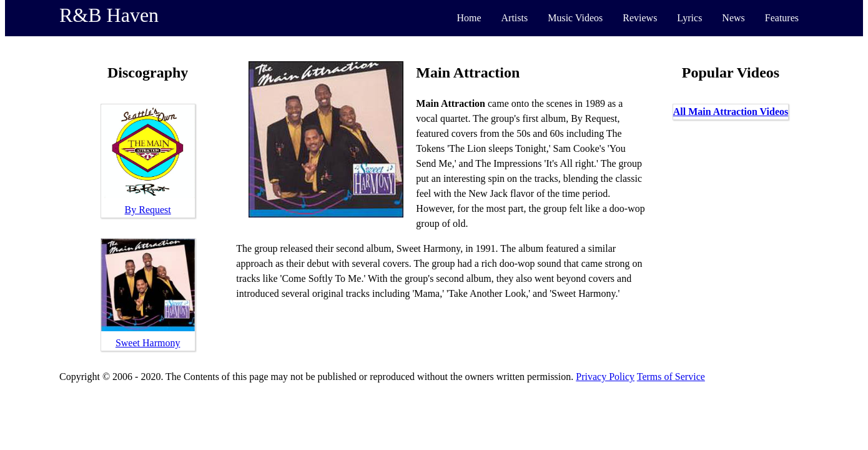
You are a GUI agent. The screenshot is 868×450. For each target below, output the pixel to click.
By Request (148, 210)
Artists (515, 18)
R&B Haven (109, 15)
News (733, 18)
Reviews (640, 18)
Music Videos (575, 18)
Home (469, 18)
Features (782, 18)
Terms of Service (671, 377)
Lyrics (689, 18)
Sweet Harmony (148, 343)
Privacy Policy (605, 377)
